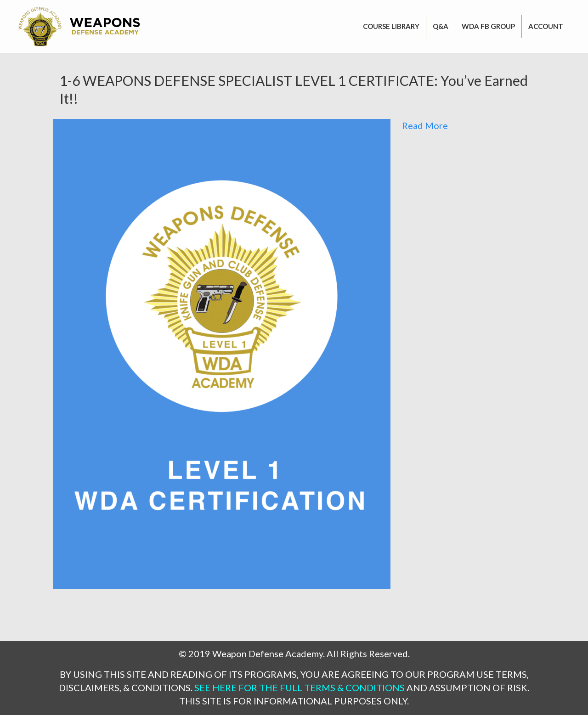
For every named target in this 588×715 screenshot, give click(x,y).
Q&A (441, 26)
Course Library (391, 26)
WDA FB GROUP (488, 26)
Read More (425, 125)
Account (546, 26)
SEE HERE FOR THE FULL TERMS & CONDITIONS (300, 687)
